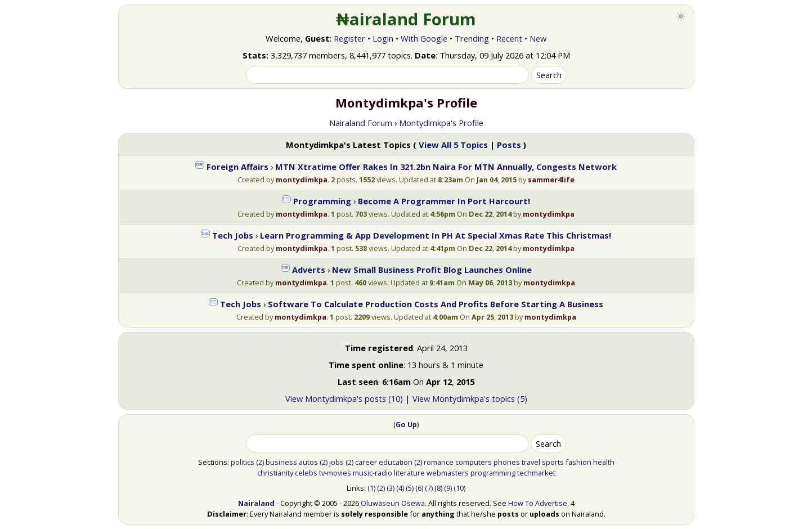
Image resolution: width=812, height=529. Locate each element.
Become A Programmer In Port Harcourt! (444, 201)
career (366, 462)
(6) (419, 488)
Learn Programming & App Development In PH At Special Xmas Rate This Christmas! (436, 235)
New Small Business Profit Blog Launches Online (432, 270)
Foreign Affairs (237, 167)
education (396, 462)
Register (349, 38)
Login (383, 38)
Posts (509, 145)
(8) (438, 488)
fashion (578, 462)
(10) (459, 488)
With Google (424, 38)
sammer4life (551, 180)
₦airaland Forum (406, 19)
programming (493, 473)
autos (308, 462)
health (604, 462)
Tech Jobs (233, 235)
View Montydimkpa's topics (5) (470, 398)
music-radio (373, 473)
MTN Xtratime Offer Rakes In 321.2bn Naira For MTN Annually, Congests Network (446, 167)
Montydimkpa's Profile (441, 123)
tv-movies (335, 473)
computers (474, 462)
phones (507, 462)
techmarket (536, 473)
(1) (371, 488)
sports (553, 462)
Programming (322, 201)
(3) (391, 488)
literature (409, 473)
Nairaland (256, 503)
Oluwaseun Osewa (393, 503)
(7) (429, 488)
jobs (337, 462)
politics (243, 462)
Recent (509, 38)
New (538, 38)
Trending (472, 38)
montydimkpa (302, 180)
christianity (275, 473)
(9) (448, 488)
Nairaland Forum (361, 123)
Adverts (309, 270)
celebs (306, 473)
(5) (410, 488)
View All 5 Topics (453, 145)
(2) (260, 462)
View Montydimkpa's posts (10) (344, 398)
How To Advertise (538, 503)
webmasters (448, 473)
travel (531, 462)
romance (439, 462)
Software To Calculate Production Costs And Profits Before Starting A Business (436, 304)
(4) (400, 488)
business (281, 462)
